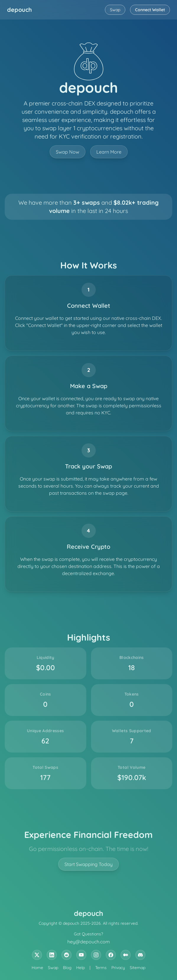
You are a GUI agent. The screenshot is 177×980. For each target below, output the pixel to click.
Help (81, 968)
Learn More (109, 152)
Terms (101, 968)
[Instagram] (96, 955)
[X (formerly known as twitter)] (37, 955)
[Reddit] (66, 955)
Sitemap (138, 968)
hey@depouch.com (89, 942)
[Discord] (140, 955)
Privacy (118, 968)
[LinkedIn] (52, 955)
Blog (67, 968)
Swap (115, 10)
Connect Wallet (150, 10)
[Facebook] (111, 955)
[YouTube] (81, 955)
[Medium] (126, 955)
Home (37, 968)
